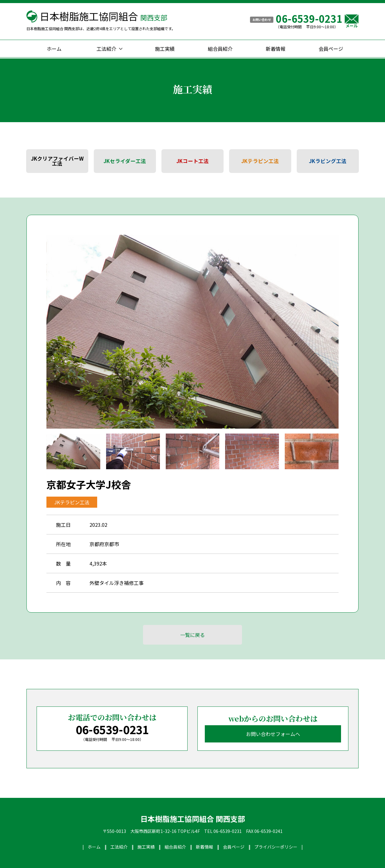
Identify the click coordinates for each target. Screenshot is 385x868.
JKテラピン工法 (260, 161)
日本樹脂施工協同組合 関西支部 (193, 819)
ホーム (54, 49)
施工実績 (165, 49)
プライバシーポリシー (276, 847)
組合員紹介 (220, 49)
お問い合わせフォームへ (273, 734)
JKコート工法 (193, 161)
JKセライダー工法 (125, 161)
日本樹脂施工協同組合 (103, 16)
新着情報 (276, 49)
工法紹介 (106, 49)
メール (352, 21)
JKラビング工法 (328, 161)
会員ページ (331, 49)
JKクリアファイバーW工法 (57, 161)
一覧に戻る (193, 635)
